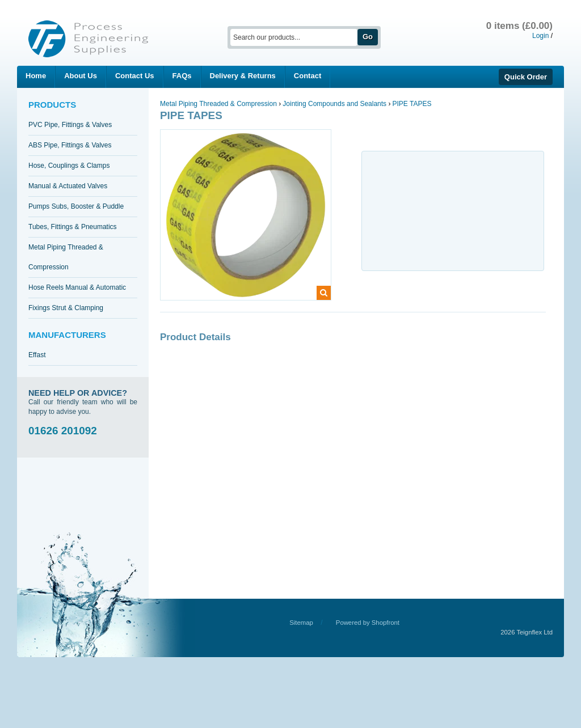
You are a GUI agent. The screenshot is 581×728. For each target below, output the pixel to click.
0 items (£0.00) (519, 26)
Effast (37, 355)
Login (540, 36)
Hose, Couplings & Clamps (69, 166)
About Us (81, 76)
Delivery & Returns (243, 76)
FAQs (182, 76)
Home (36, 76)
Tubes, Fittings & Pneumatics (73, 227)
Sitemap (301, 623)
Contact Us (135, 76)
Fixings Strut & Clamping (66, 308)
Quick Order (526, 77)
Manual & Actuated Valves (68, 186)
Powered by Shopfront (368, 623)
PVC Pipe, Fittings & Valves (70, 125)
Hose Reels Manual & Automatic (77, 287)
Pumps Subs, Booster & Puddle (76, 206)
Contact (308, 76)
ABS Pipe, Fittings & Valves (70, 145)
